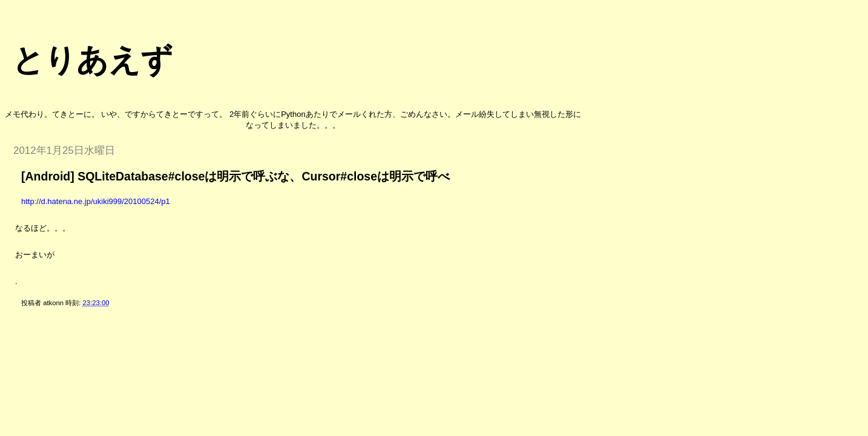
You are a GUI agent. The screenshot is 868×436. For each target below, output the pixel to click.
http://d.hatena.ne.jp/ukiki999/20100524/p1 (96, 201)
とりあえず (92, 60)
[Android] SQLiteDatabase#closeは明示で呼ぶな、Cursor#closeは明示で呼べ (235, 176)
